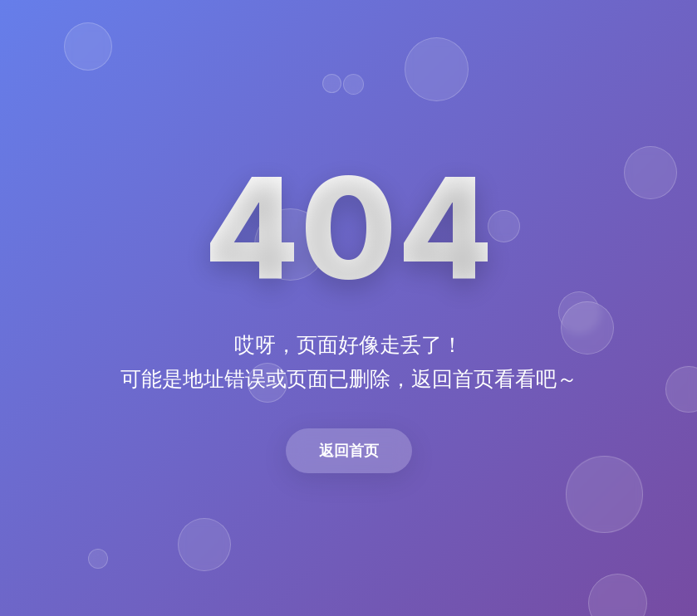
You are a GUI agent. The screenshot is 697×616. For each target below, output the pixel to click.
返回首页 (349, 450)
